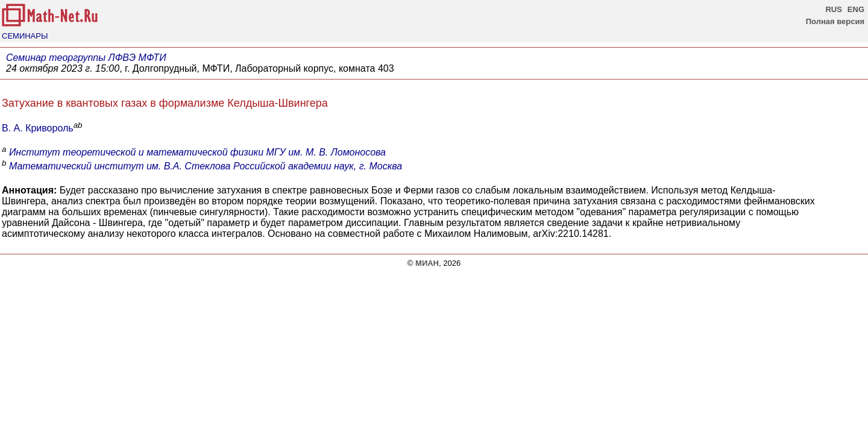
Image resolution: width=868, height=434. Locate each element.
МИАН (427, 263)
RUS (833, 9)
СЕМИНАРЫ (25, 36)
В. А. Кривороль (38, 128)
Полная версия (835, 21)
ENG (856, 9)
